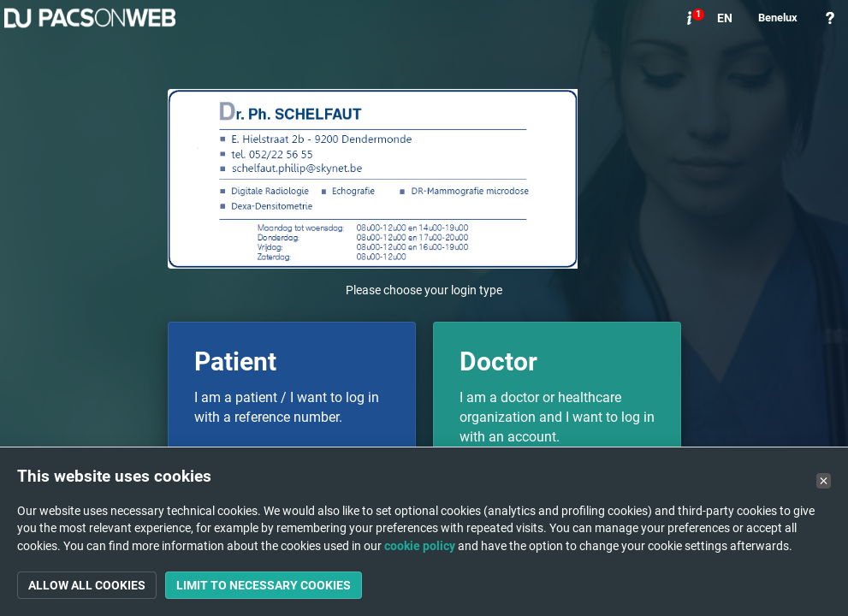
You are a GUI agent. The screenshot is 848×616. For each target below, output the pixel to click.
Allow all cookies (87, 585)
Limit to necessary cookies (264, 585)
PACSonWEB (90, 18)
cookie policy (420, 546)
